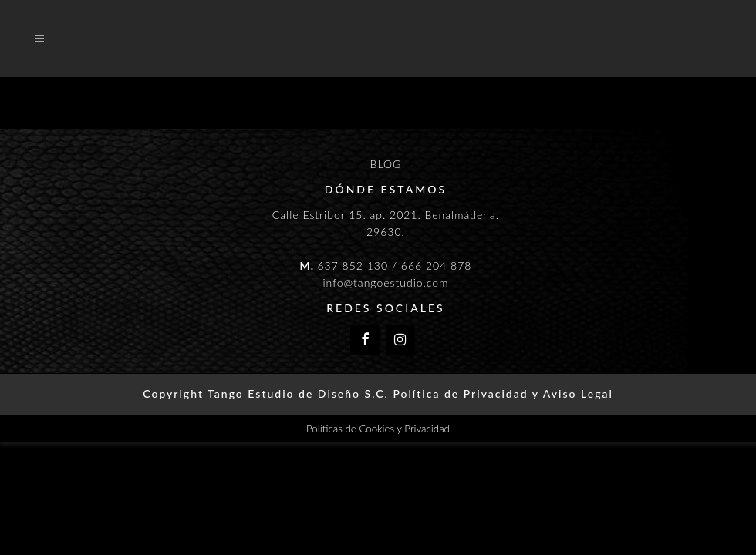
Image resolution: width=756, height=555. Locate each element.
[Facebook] (365, 340)
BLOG (386, 164)
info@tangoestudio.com (385, 283)
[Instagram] (400, 340)
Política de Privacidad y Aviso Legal (503, 394)
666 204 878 (437, 266)
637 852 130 (353, 266)
